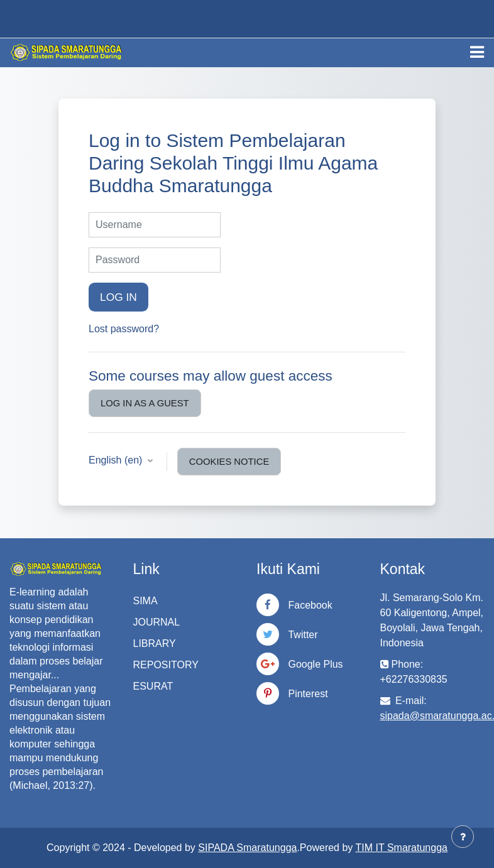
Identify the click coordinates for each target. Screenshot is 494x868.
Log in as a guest (145, 403)
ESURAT (153, 686)
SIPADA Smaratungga (247, 848)
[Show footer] (463, 837)
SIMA (145, 601)
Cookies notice (229, 462)
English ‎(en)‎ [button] (117, 460)
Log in (118, 297)
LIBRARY (155, 643)
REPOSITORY (166, 665)
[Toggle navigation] (477, 52)
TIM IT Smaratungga (402, 848)
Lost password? (124, 329)
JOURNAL (157, 622)
